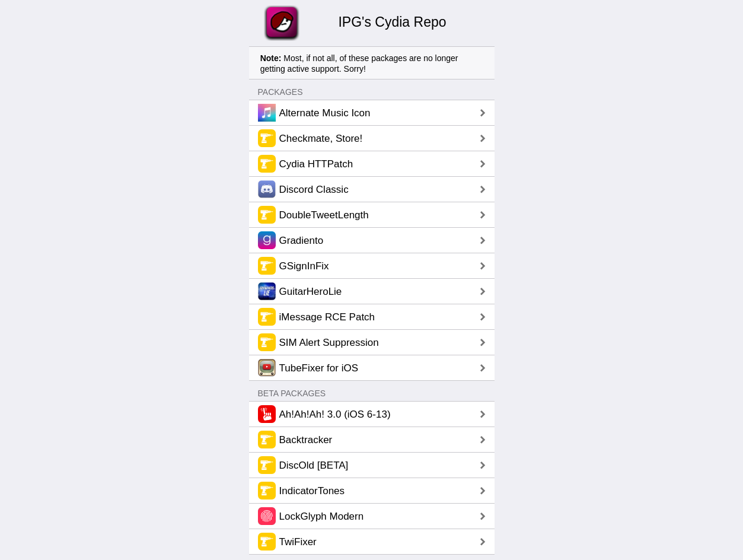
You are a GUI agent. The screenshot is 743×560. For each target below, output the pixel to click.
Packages (280, 92)
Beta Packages (292, 393)
